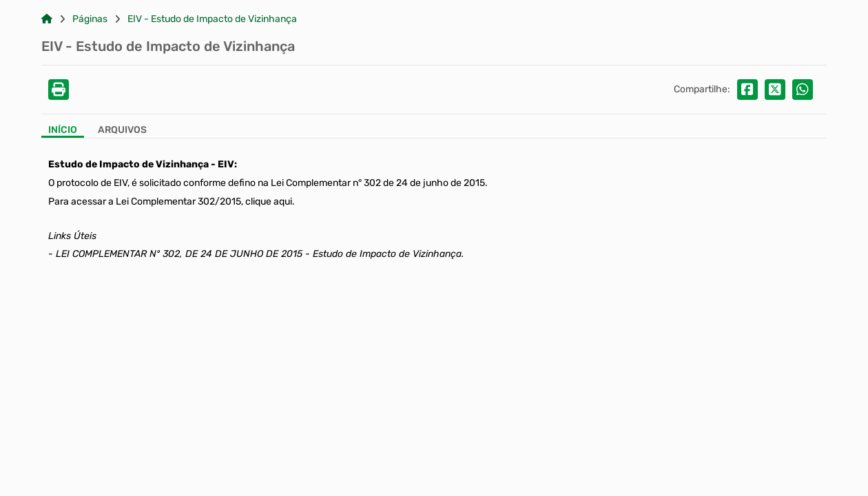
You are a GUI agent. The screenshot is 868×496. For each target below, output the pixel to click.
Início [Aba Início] (63, 130)
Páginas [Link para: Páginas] (90, 19)
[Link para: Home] (47, 19)
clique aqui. (269, 201)
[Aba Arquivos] (122, 131)
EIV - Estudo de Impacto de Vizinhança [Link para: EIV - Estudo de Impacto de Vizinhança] (212, 19)
